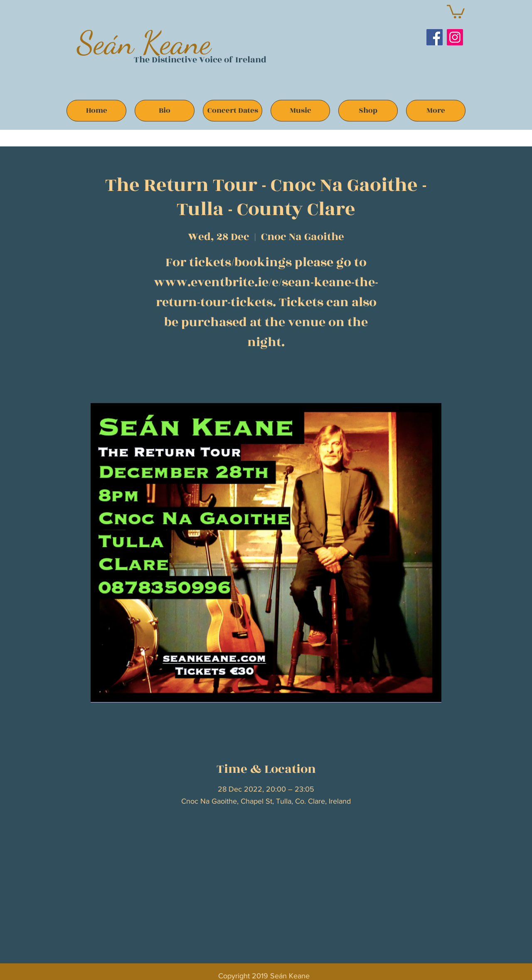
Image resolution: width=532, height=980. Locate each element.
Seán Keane (144, 43)
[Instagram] (455, 37)
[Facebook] (435, 37)
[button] (456, 11)
